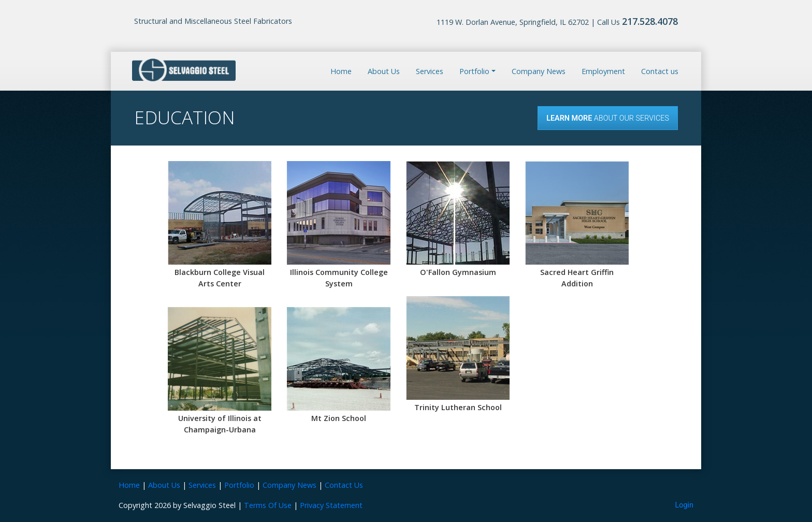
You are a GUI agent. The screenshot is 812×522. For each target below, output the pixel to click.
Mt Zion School (339, 418)
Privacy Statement (331, 505)
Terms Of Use (268, 505)
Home (341, 71)
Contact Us (344, 485)
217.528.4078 (650, 21)
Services (430, 71)
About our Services (608, 118)
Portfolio (239, 485)
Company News (539, 71)
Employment (603, 71)
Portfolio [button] (474, 71)
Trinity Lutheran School (458, 407)
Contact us (660, 71)
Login (685, 505)
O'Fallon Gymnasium (458, 272)
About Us (384, 71)
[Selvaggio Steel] (184, 70)
